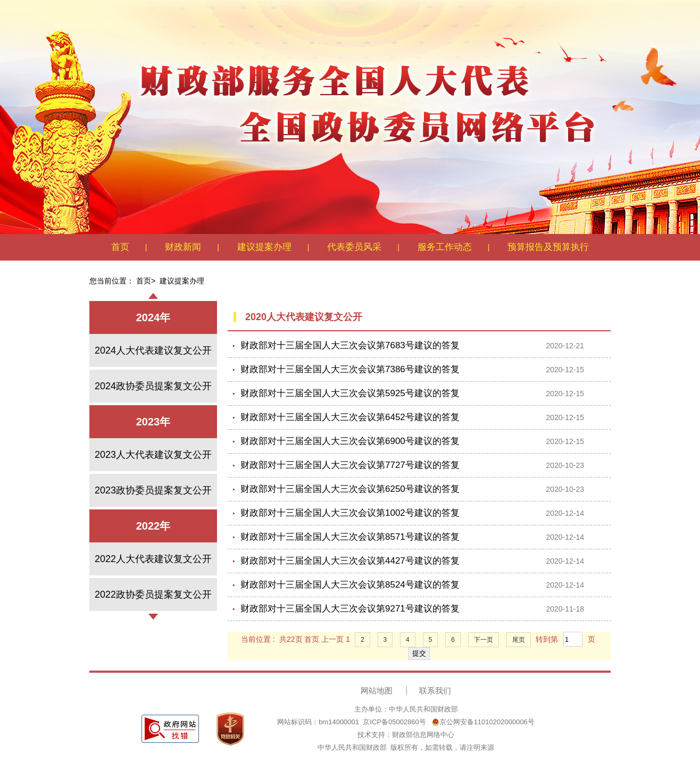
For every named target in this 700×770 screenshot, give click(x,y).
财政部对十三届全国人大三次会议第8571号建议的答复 (350, 537)
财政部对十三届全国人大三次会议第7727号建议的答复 (350, 465)
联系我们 (435, 691)
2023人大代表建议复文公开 (153, 455)
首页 (120, 247)
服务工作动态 (445, 247)
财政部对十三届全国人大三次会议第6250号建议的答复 (350, 489)
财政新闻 (183, 247)
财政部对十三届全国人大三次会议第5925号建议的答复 (350, 393)
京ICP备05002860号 (394, 722)
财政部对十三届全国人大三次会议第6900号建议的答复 (350, 441)
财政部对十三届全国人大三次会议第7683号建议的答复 (350, 345)
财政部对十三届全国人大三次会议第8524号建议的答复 (350, 585)
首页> (146, 281)
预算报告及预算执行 (548, 247)
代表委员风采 (354, 247)
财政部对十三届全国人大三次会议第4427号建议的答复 (350, 561)
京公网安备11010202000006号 (483, 722)
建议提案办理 (264, 247)
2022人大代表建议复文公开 (153, 559)
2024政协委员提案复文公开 (153, 386)
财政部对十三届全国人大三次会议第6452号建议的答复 (350, 417)
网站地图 (377, 691)
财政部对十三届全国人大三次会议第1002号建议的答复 (350, 513)
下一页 (484, 640)
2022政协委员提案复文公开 (153, 595)
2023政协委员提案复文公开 (153, 490)
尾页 (519, 640)
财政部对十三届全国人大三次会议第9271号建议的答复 (350, 609)
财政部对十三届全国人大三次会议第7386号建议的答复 (350, 369)
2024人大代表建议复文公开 (153, 350)
